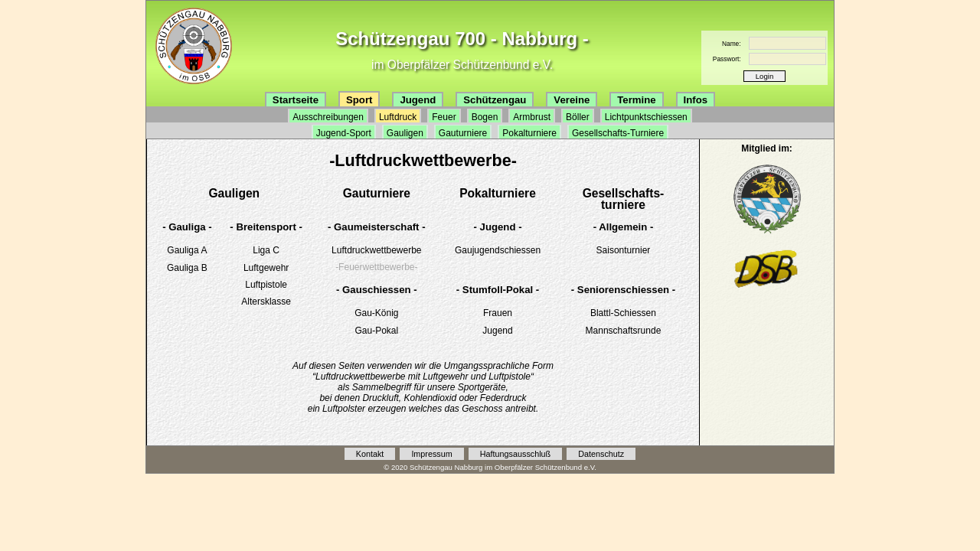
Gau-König (376, 313)
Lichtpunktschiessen (646, 117)
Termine (636, 100)
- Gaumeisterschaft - (377, 227)
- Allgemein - (624, 227)
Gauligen (405, 133)
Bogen (485, 117)
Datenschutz (601, 454)
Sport (359, 100)
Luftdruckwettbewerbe (376, 250)
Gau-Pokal (376, 331)
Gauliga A (187, 250)
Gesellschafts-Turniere (618, 133)
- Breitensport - (266, 227)
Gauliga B (187, 268)
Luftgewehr (266, 268)
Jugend (418, 100)
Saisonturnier (624, 250)
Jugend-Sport (344, 133)
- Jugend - (498, 227)
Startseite (296, 100)
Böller (578, 117)
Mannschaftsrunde (624, 331)
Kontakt (370, 454)
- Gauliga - (187, 227)
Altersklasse (266, 302)
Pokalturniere (529, 133)
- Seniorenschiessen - (623, 290)
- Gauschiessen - (377, 290)
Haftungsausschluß (515, 454)
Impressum (431, 454)
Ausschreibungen (328, 117)
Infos (696, 100)
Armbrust (532, 117)
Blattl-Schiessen (623, 313)
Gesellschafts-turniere (624, 199)
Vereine (572, 100)
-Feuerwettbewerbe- (376, 267)
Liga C (266, 250)
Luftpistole (266, 285)
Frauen (498, 313)
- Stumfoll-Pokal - (498, 290)
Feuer (444, 117)
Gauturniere (463, 133)
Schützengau (495, 100)
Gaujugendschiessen (498, 250)
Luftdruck (398, 117)
